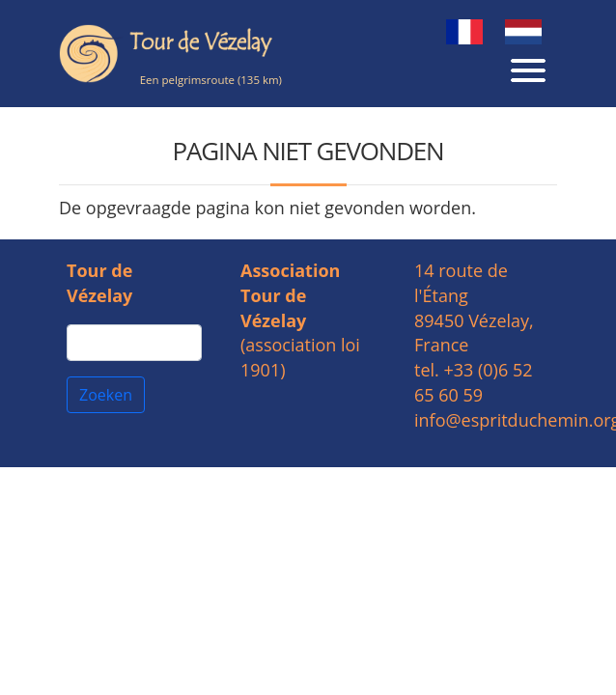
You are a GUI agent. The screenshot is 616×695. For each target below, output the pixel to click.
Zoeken (106, 395)
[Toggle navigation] (528, 68)
